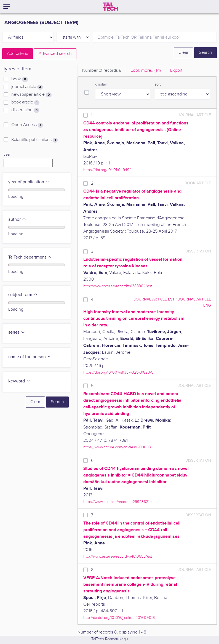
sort (158, 84)
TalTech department (30, 257)
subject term (23, 295)
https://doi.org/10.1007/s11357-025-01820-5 (118, 372)
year (7, 155)
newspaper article (31, 95)
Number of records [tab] (102, 70)
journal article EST (154, 299)
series (17, 332)
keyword (19, 381)
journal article (27, 87)
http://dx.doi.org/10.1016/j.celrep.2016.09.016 (119, 618)
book (20, 79)
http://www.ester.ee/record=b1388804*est (118, 286)
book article (25, 102)
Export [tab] (176, 70)
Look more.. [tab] (146, 70)
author (17, 219)
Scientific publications (35, 140)
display (101, 84)
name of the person (30, 357)
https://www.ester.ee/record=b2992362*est (119, 502)
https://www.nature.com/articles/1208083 (117, 447)
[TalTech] (111, 7)
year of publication (29, 182)
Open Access (27, 125)
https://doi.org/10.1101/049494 (107, 170)
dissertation (25, 110)
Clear (183, 53)
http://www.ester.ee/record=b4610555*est (118, 556)
